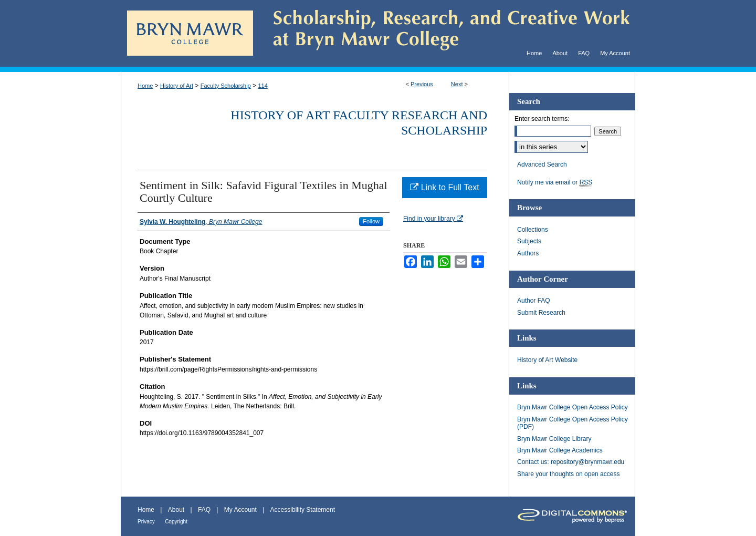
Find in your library (433, 219)
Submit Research (541, 313)
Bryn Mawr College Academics (560, 450)
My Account (240, 510)
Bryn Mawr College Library (554, 439)
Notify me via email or (555, 182)
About (176, 510)
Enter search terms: (542, 119)
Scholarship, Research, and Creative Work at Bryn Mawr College (444, 33)
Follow (371, 221)
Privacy (146, 522)
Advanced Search (542, 164)
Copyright (176, 522)
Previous (422, 84)
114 (262, 86)
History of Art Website (547, 360)
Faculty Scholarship (226, 86)
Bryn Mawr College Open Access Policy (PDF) (573, 423)
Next (457, 84)
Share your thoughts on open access (568, 474)
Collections (533, 230)
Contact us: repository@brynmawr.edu (571, 462)
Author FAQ (534, 301)
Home (145, 86)
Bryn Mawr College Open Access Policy (573, 407)
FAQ (204, 510)
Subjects (529, 241)
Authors (528, 253)
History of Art (177, 86)
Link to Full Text (444, 187)
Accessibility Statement (303, 510)
